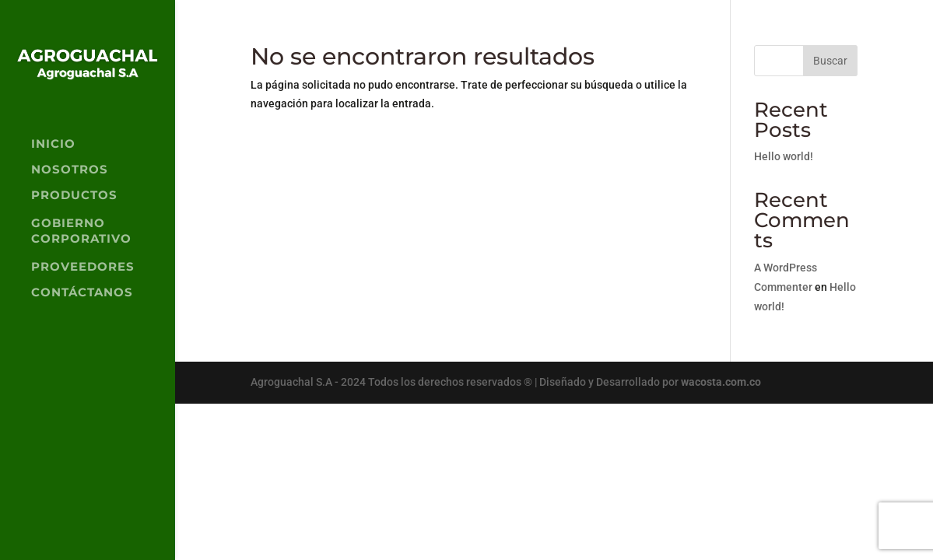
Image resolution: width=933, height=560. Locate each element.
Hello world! (784, 156)
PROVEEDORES (83, 268)
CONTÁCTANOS (82, 293)
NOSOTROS (70, 170)
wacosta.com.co (721, 382)
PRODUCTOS (74, 196)
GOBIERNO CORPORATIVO (81, 231)
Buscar (830, 61)
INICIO (53, 145)
